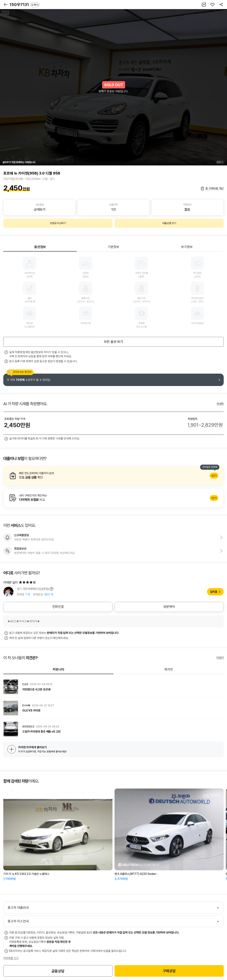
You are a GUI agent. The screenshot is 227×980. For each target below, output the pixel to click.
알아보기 (113, 476)
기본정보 (113, 247)
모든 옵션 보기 (113, 342)
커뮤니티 (59, 669)
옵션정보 (40, 247)
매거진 (169, 669)
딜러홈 (214, 592)
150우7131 (25, 5)
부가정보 (187, 247)
